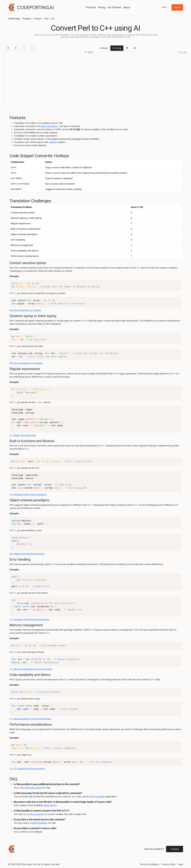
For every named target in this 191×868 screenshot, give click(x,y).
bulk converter (36, 814)
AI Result (104, 48)
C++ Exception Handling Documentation (29, 619)
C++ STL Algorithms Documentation (27, 769)
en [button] (164, 7)
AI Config (117, 48)
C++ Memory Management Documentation (31, 669)
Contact (175, 849)
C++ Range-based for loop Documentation (30, 719)
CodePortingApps (38, 823)
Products (91, 7)
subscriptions (50, 805)
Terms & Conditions (149, 864)
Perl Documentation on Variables (26, 363)
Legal (180, 864)
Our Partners (114, 7)
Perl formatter (98, 796)
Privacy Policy (168, 864)
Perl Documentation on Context (25, 310)
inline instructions (49, 126)
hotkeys (53, 142)
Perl (46, 19)
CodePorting (14, 19)
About (127, 7)
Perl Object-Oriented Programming (27, 554)
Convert (38, 19)
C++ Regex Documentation (23, 435)
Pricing (102, 7)
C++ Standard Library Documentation (28, 494)
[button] (177, 7)
